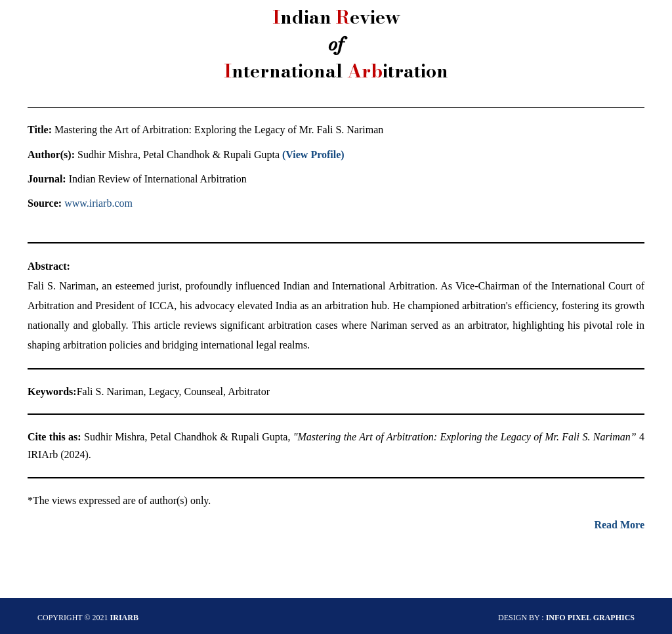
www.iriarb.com (98, 203)
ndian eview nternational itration (336, 44)
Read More (619, 525)
